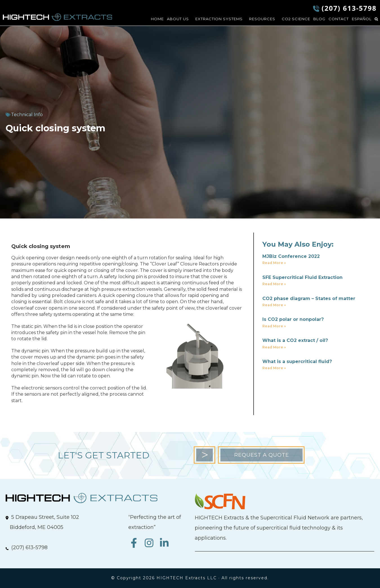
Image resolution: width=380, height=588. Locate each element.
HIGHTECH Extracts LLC (57, 17)
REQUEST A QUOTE (262, 455)
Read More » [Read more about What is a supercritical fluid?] (274, 368)
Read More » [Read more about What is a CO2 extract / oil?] (274, 347)
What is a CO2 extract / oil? (295, 340)
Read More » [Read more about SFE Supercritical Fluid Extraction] (274, 284)
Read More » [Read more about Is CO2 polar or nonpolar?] (274, 326)
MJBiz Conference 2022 (291, 256)
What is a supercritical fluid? (297, 361)
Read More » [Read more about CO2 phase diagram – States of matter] (274, 305)
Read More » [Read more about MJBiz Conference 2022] (274, 263)
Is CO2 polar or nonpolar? (293, 319)
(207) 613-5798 (349, 8)
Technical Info (27, 115)
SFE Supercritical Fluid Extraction (302, 277)
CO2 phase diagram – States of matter (309, 298)
